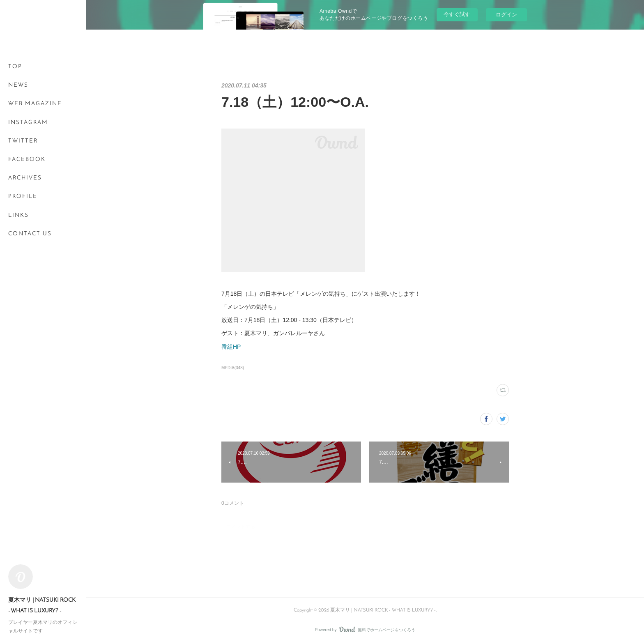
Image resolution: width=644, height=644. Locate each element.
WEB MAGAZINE (35, 104)
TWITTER (23, 141)
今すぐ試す (457, 14)
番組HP (231, 347)
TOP (15, 67)
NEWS (18, 85)
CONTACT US (30, 234)
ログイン (506, 15)
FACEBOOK (27, 160)
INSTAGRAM (28, 123)
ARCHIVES (25, 178)
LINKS (18, 215)
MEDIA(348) (233, 368)
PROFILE (23, 197)
